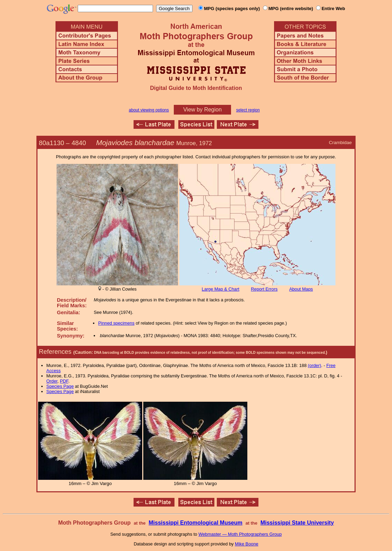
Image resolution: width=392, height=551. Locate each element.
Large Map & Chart (221, 289)
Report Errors (264, 289)
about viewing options (149, 110)
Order (52, 381)
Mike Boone (247, 544)
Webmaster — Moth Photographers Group (240, 534)
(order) (314, 365)
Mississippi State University (297, 523)
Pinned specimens (116, 323)
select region (248, 110)
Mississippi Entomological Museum (195, 523)
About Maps (301, 289)
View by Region (202, 110)
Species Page (60, 386)
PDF (64, 381)
